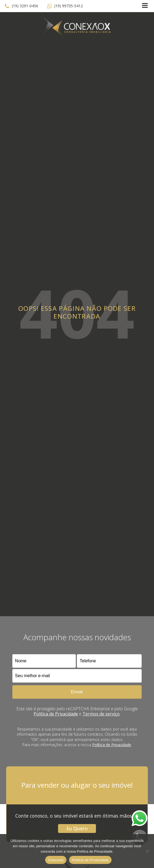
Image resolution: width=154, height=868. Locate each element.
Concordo (56, 860)
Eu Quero (77, 828)
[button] (21, 6)
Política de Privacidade (56, 714)
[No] (147, 851)
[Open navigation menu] (145, 6)
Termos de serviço (101, 714)
